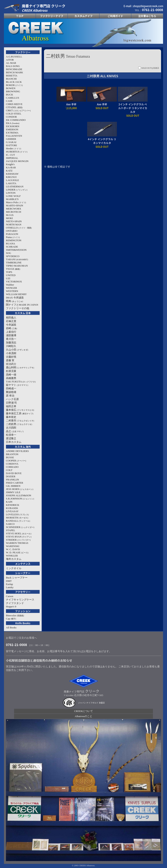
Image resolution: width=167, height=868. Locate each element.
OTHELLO (19, 228)
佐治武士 (11, 364)
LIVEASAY (12, 511)
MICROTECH (14, 212)
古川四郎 (11, 428)
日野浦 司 (11, 403)
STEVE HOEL (19, 533)
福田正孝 (11, 406)
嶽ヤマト (17, 385)
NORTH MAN (14, 224)
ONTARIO (12, 231)
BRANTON (12, 454)
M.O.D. (10, 215)
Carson (10, 596)
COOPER (16, 461)
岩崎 (11, 328)
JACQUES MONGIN (17, 161)
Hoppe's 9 (11, 606)
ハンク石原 (12, 399)
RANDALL (18, 521)
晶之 (15, 431)
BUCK (10, 95)
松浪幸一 (11, 435)
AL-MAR (11, 63)
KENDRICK (13, 505)
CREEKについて (83, 711)
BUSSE (10, 457)
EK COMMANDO (16, 120)
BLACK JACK (14, 82)
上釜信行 (11, 332)
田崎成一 (11, 388)
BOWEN (11, 88)
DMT (9, 581)
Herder (13, 148)
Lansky (10, 587)
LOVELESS (17, 514)
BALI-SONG (13, 66)
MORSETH (17, 518)
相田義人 (11, 318)
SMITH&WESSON (16, 250)
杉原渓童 (11, 371)
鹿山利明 (20, 367)
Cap (11, 619)
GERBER (11, 139)
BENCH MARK (14, 72)
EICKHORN (13, 126)
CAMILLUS (12, 98)
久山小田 (17, 350)
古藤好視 (11, 357)
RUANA (10, 243)
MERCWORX (14, 209)
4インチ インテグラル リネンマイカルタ (102, 141)
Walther (10, 285)
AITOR (10, 60)
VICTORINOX (14, 282)
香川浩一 (11, 339)
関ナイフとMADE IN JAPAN (22, 305)
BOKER (14, 85)
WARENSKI (13, 546)
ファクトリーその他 (18, 308)
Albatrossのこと (83, 716)
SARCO (10, 524)
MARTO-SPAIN (15, 205)
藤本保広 (20, 410)
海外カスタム (14, 559)
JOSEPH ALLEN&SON (19, 495)
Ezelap (9, 584)
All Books (11, 627)
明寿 (14, 301)
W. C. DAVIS (13, 549)
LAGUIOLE (12, 180)
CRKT (18, 110)
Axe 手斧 (71, 104)
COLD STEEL (14, 114)
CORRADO (12, 467)
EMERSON (12, 129)
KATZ (9, 171)
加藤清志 (11, 343)
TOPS (9, 272)
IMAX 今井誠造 (15, 298)
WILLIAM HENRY (16, 294)
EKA (13, 123)
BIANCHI (11, 79)
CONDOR (11, 117)
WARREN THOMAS (17, 543)
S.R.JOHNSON (20, 499)
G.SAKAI (11, 142)
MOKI (9, 218)
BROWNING (13, 91)
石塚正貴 (11, 321)
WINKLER (12, 556)
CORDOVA (12, 464)
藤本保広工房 (20, 413)
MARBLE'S (12, 199)
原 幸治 (10, 396)
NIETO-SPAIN (14, 221)
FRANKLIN (12, 480)
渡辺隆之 (11, 438)
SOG (9, 253)
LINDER (17, 190)
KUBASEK (12, 508)
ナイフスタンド (15, 603)
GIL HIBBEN (13, 486)
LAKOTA (11, 183)
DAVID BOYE (14, 473)
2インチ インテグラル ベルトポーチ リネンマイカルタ (133, 108)
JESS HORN (20, 489)
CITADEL (14, 107)
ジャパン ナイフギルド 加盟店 (91, 703)
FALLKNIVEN (14, 136)
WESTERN (12, 291)
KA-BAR (11, 167)
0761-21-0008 (16, 645)
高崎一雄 (11, 375)
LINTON (11, 193)
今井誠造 (11, 325)
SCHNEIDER (20, 527)
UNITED (11, 275)
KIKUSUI (11, 177)
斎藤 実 (10, 360)
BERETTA (12, 76)
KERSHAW (12, 174)
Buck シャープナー (17, 578)
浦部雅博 (11, 335)
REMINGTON (14, 240)
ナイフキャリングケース (20, 600)
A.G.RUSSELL (14, 57)
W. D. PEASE (17, 552)
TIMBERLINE (14, 262)
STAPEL (11, 530)
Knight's (10, 164)
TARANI (17, 259)
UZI (8, 278)
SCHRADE (12, 247)
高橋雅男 (11, 378)
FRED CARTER (15, 483)
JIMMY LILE (13, 492)
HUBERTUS (17, 152)
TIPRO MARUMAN (17, 266)
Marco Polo (16, 202)
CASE (9, 101)
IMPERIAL (12, 158)
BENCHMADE (14, 69)
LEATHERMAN (15, 186)
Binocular (15, 615)
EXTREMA (12, 133)
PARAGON (12, 234)
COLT (9, 470)
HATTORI (11, 145)
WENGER (11, 288)
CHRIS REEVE (14, 104)
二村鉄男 (19, 424)
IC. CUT (10, 155)
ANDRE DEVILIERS (17, 451)
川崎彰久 (11, 346)
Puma (13, 237)
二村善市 (20, 421)
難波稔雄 (11, 392)
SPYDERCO (13, 256)
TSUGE (13, 269)
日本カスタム (14, 442)
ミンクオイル (14, 568)
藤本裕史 (11, 417)
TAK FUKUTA (21, 382)
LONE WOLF (13, 196)
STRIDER (18, 540)
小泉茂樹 (11, 353)
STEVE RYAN (19, 537)
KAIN (9, 502)
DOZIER (11, 476)
